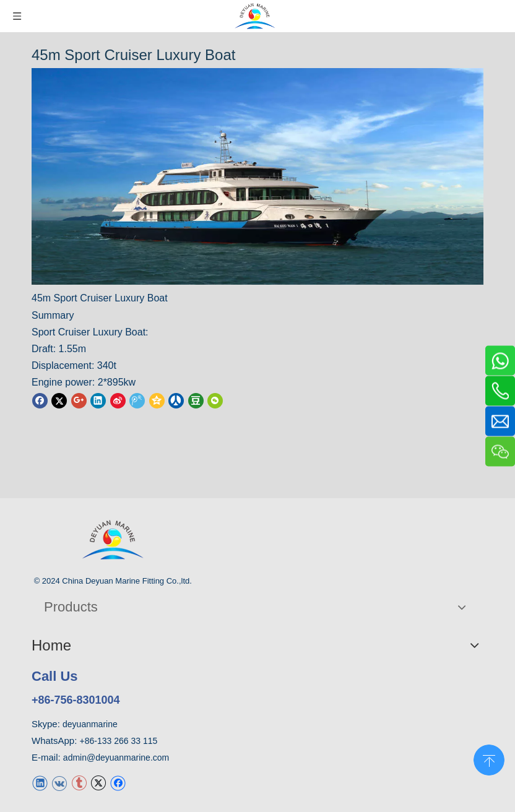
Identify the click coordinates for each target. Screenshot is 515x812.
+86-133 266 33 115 (119, 741)
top (489, 759)
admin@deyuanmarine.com (116, 758)
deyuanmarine (90, 724)
